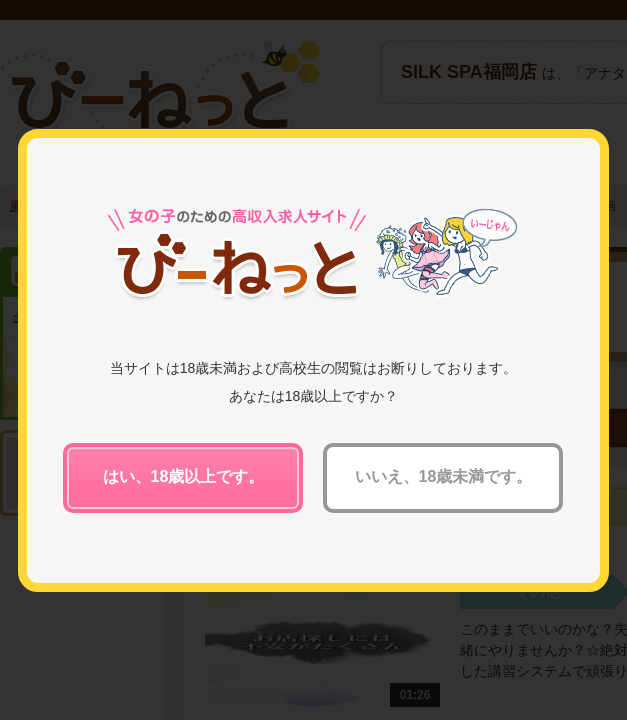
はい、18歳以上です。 (184, 476)
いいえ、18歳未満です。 (444, 476)
